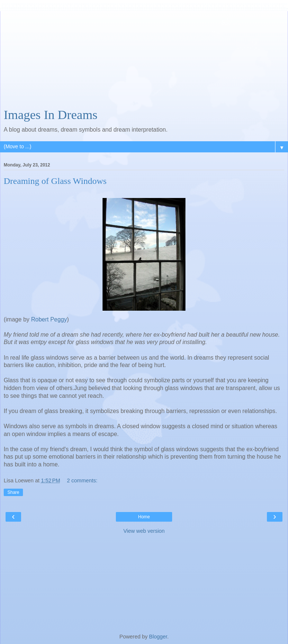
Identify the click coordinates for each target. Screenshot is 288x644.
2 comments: (82, 480)
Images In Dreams (51, 115)
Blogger (158, 637)
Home (144, 517)
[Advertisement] (144, 57)
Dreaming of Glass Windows (55, 181)
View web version (144, 531)
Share (13, 492)
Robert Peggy (48, 319)
